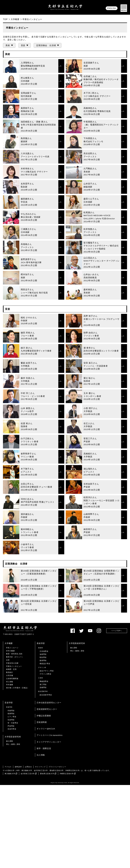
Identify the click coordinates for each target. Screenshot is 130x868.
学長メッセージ (12, 731)
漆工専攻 (43, 767)
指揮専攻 (11, 797)
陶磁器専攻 (44, 764)
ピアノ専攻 (12, 800)
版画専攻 (43, 743)
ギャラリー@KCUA (46, 812)
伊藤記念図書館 (44, 799)
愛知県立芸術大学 (47, 857)
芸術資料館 (42, 805)
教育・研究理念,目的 (14, 737)
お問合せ (28, 850)
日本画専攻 (44, 734)
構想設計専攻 (45, 747)
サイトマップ (40, 850)
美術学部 (41, 726)
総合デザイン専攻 (47, 754)
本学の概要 (10, 734)
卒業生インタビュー (14, 749)
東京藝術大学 (10, 857)
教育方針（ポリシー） (15, 740)
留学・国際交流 (44, 831)
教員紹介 (10, 755)
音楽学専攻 (12, 812)
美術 (8, 45)
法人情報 (41, 838)
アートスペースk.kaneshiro (50, 818)
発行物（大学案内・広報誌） (17, 771)
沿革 (8, 743)
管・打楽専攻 (13, 806)
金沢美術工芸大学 (28, 857)
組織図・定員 (11, 752)
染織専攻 (43, 770)
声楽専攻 (11, 809)
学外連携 (10, 768)
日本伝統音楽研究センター (49, 786)
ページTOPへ (117, 714)
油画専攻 (43, 737)
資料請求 (18, 850)
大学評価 (10, 758)
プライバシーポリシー (57, 850)
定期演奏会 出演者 (46, 45)
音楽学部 (9, 786)
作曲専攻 (11, 794)
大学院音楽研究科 (13, 820)
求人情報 (10, 765)
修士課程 (74, 731)
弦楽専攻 (11, 803)
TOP (5, 19)
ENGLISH (112, 8)
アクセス (8, 850)
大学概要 (15, 19)
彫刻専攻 (43, 740)
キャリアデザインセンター (49, 825)
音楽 (23, 45)
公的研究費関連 (12, 762)
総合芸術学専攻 (46, 778)
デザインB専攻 (45, 757)
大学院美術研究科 (77, 726)
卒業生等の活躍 (12, 746)
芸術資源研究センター (47, 792)
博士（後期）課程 (77, 734)
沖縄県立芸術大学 (67, 857)
